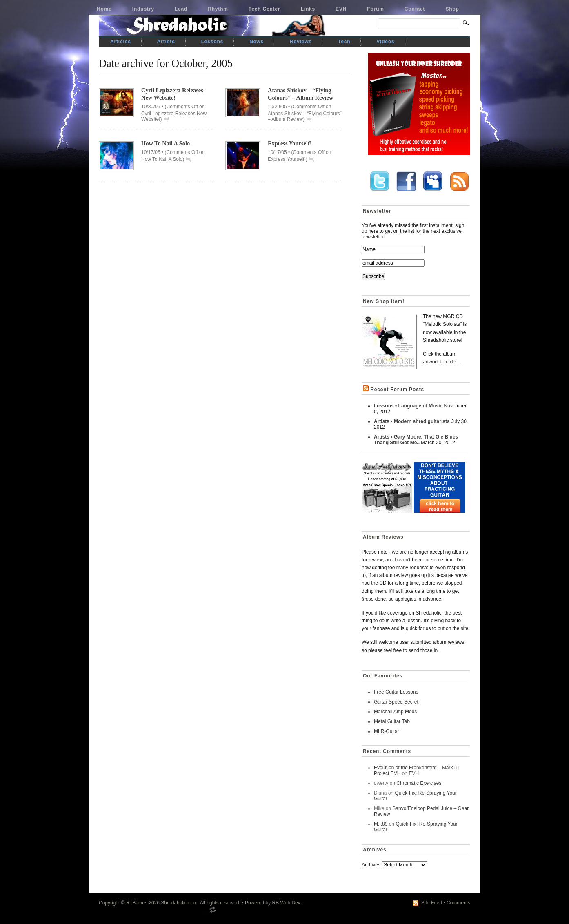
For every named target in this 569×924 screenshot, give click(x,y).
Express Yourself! (290, 143)
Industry (143, 9)
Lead (181, 9)
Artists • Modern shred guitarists (412, 421)
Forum (376, 9)
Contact (415, 9)
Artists (166, 42)
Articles (121, 42)
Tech (344, 42)
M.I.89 (381, 824)
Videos (385, 42)
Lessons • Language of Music (408, 406)
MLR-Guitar (387, 731)
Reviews (301, 42)
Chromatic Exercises (419, 783)
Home (104, 9)
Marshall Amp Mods (395, 712)
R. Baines (137, 903)
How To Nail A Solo (166, 143)
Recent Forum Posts (397, 390)
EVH (341, 9)
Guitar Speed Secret (396, 702)
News (257, 42)
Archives (371, 865)
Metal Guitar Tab (392, 721)
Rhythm (218, 9)
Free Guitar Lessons (396, 692)
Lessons (212, 42)
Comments (458, 903)
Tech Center (264, 9)
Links (308, 9)
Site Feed (432, 903)
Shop (452, 9)
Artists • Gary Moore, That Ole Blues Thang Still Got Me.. (416, 440)
